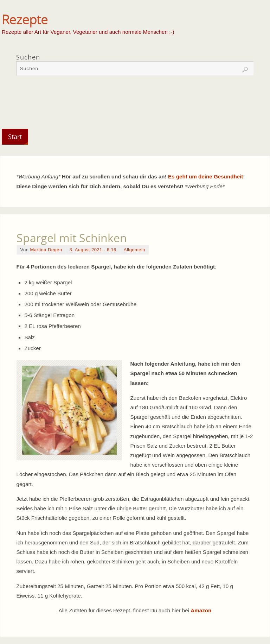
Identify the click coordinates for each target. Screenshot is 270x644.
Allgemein (134, 250)
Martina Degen (46, 250)
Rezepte (25, 20)
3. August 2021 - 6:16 (93, 250)
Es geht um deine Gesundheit (206, 176)
